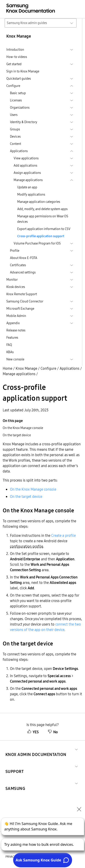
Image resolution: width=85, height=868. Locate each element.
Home (7, 368)
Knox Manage (26, 368)
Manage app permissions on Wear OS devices (43, 219)
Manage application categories (39, 202)
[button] (36, 749)
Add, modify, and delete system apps (42, 209)
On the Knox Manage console (33, 489)
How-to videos (17, 57)
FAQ (9, 345)
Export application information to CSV (44, 229)
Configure (48, 368)
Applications (69, 368)
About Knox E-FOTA (24, 258)
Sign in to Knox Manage (23, 71)
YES (33, 732)
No (53, 732)
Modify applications (31, 194)
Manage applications (19, 374)
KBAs (10, 352)
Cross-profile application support (41, 236)
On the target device (26, 496)
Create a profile (63, 535)
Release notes (16, 330)
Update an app (27, 187)
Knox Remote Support (22, 294)
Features (12, 338)
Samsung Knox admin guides (27, 23)
